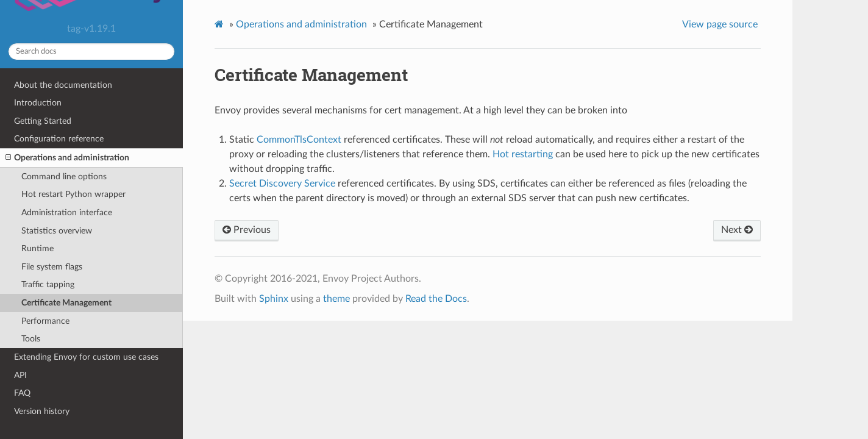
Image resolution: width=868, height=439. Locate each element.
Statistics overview (57, 231)
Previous (247, 230)
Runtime (37, 248)
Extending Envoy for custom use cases (86, 357)
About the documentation (63, 85)
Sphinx (274, 299)
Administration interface (67, 212)
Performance (45, 321)
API (20, 375)
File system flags (52, 267)
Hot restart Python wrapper (73, 194)
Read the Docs (436, 299)
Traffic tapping (48, 284)
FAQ (22, 393)
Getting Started (43, 121)
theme (336, 299)
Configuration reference (59, 139)
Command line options (64, 177)
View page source (720, 24)
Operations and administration (67, 158)
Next (737, 230)
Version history (42, 411)
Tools (31, 339)
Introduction (38, 103)
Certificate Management (66, 303)
